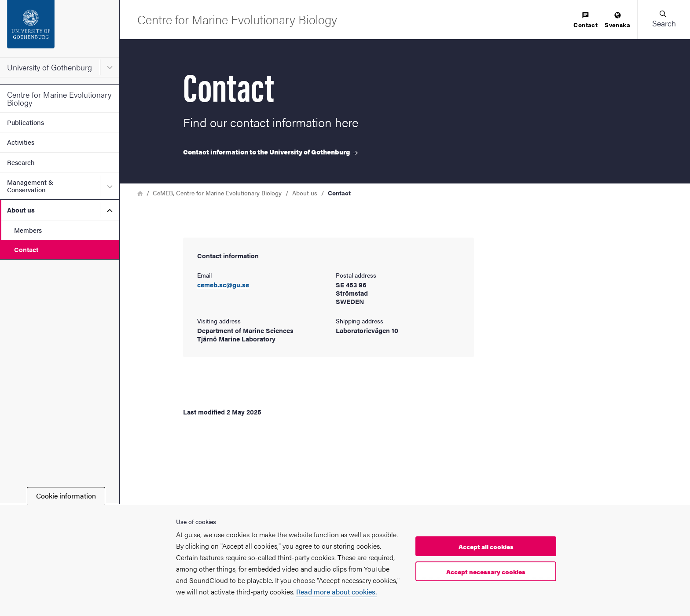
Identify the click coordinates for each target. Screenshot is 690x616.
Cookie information (66, 496)
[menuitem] (585, 20)
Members (28, 230)
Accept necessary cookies (486, 572)
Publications (26, 122)
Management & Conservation (30, 186)
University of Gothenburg (50, 67)
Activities (21, 142)
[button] (664, 19)
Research (21, 162)
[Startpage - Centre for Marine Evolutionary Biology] (237, 19)
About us (21, 210)
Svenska (617, 20)
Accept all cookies (486, 546)
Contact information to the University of (270, 152)
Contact (26, 249)
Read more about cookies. (336, 592)
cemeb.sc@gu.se (223, 285)
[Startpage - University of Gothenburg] (60, 29)
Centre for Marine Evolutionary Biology (59, 98)
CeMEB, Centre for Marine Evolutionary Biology (217, 193)
